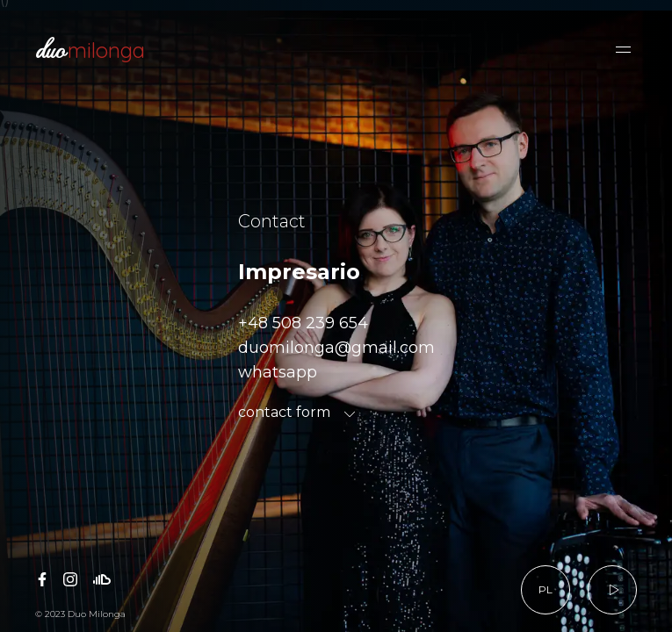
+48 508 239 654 (303, 323)
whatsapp (278, 372)
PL (546, 589)
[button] (623, 49)
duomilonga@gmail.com (336, 348)
